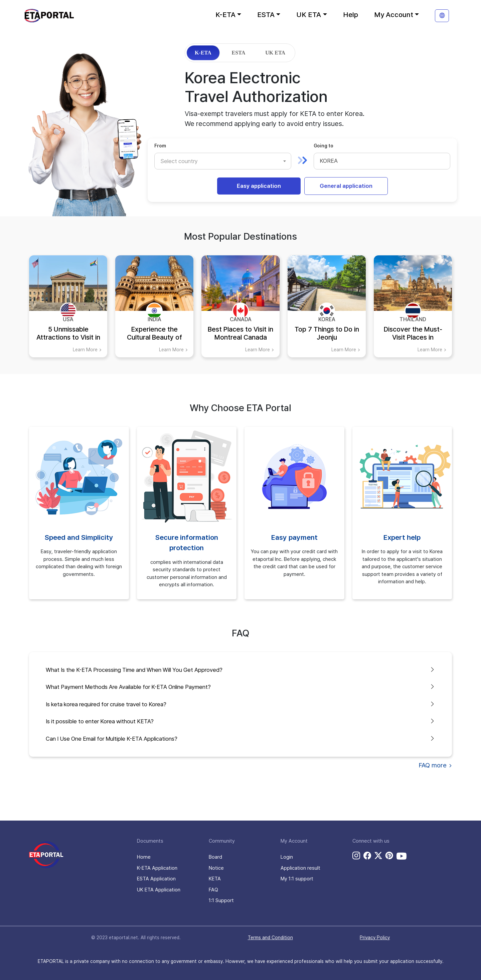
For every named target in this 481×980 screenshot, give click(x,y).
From (160, 146)
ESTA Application (156, 879)
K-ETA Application (157, 868)
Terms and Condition (270, 938)
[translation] (442, 16)
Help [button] (351, 15)
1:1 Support (221, 900)
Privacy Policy (375, 938)
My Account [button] (394, 15)
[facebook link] (367, 856)
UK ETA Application (159, 890)
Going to (324, 146)
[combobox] (223, 161)
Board (215, 857)
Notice (216, 868)
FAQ (213, 890)
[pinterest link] (389, 856)
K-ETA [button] (225, 15)
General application (346, 186)
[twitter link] (378, 856)
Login (287, 857)
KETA (215, 879)
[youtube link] (402, 856)
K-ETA (203, 53)
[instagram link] (356, 856)
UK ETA (275, 53)
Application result (300, 868)
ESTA (239, 53)
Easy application (259, 186)
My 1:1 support (297, 879)
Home (144, 857)
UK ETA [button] (309, 15)
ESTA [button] (266, 15)
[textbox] (182, 161)
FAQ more (435, 765)
